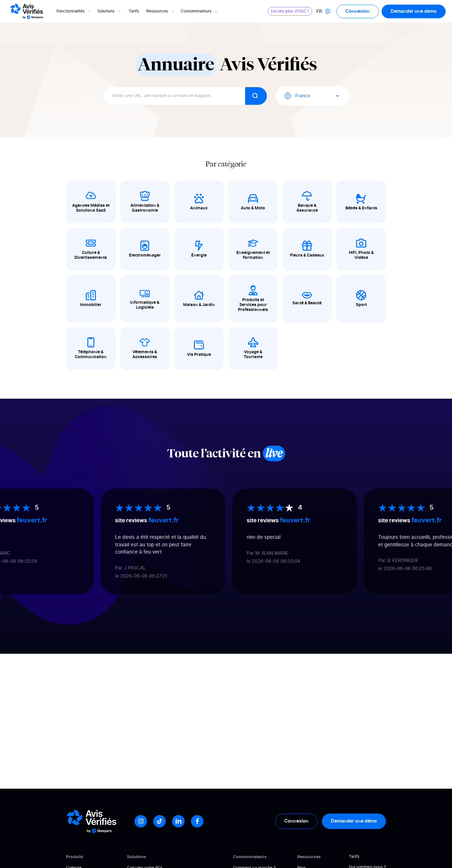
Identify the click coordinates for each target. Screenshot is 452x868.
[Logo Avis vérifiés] (27, 11)
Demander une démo (354, 821)
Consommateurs (200, 11)
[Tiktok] (160, 821)
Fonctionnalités (74, 11)
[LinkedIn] (178, 821)
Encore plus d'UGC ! (290, 11)
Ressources (161, 11)
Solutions (109, 11)
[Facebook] (197, 821)
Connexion (358, 11)
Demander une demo (414, 11)
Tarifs (134, 11)
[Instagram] (141, 821)
